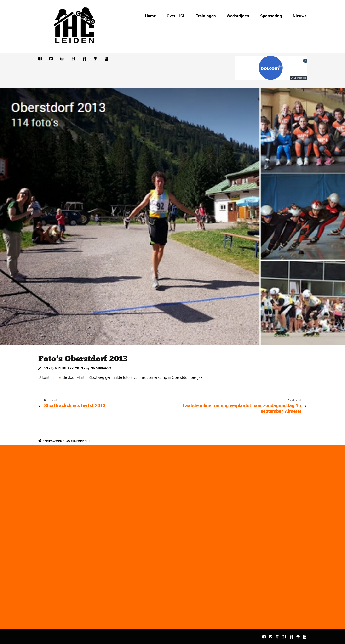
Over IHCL (176, 16)
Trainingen (206, 16)
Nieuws (300, 16)
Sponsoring (271, 16)
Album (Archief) (53, 441)
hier (59, 377)
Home (150, 16)
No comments (101, 368)
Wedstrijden (238, 16)
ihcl (45, 368)
